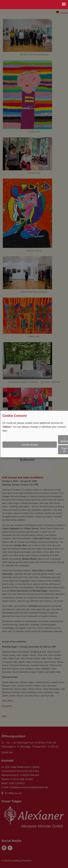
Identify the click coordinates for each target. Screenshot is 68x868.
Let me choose (30, 445)
